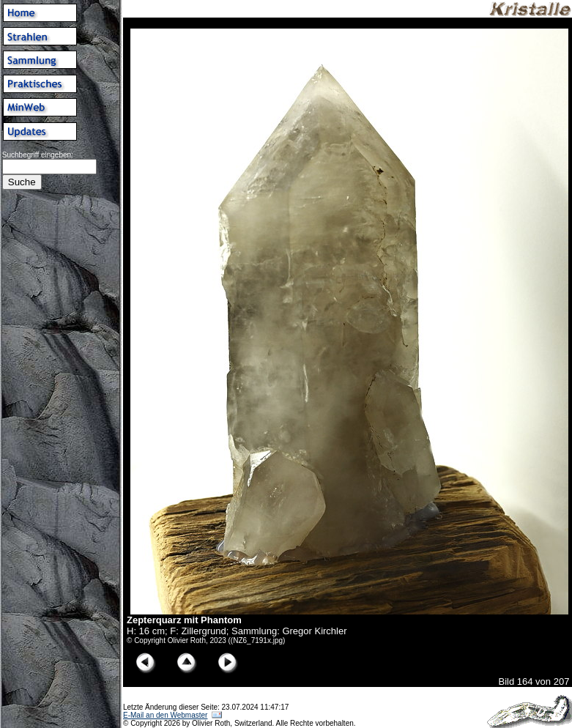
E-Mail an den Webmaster (165, 715)
